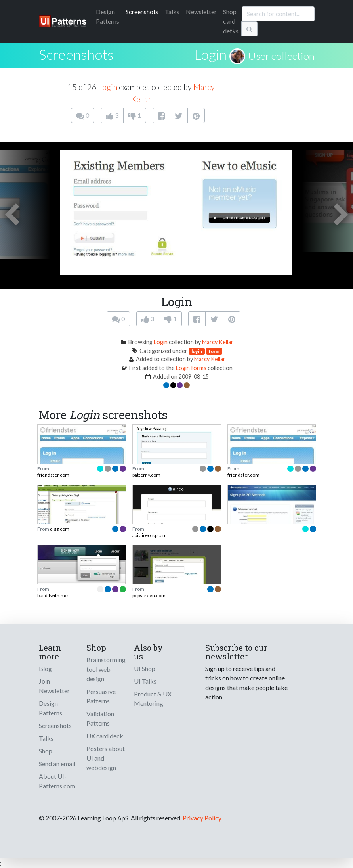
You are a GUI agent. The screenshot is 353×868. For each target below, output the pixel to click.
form (214, 351)
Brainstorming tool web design (106, 669)
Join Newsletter (54, 686)
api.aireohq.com (150, 535)
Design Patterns (51, 708)
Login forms (191, 368)
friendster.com (53, 475)
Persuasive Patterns (101, 696)
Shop (46, 751)
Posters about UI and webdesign (106, 758)
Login (210, 54)
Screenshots (142, 12)
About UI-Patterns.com (57, 781)
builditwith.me (52, 595)
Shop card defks (231, 21)
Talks (172, 12)
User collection (281, 56)
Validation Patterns (100, 718)
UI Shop (145, 668)
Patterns (108, 16)
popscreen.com (149, 595)
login (197, 351)
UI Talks (145, 681)
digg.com (60, 529)
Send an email (57, 764)
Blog (45, 668)
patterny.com (146, 475)
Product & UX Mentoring (153, 698)
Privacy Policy (202, 818)
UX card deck (105, 736)
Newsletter (201, 12)
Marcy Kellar (218, 342)
